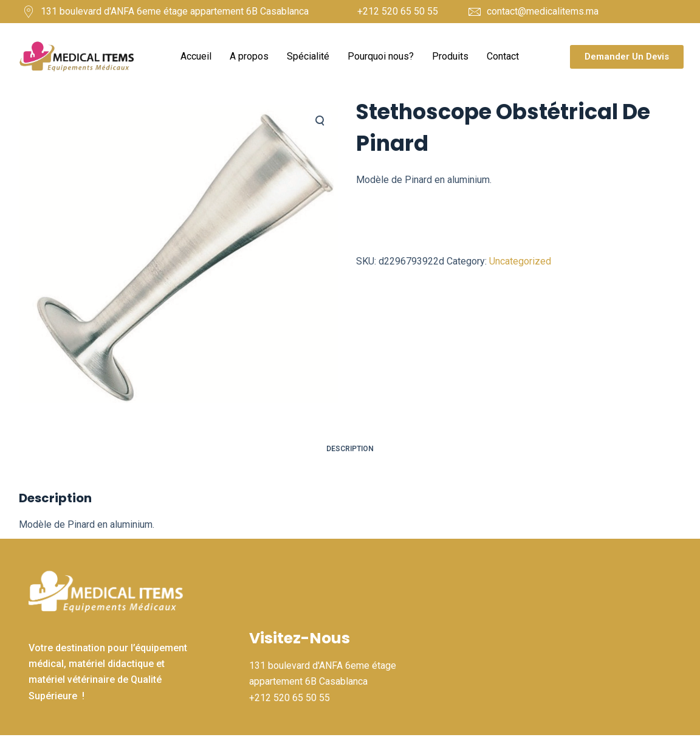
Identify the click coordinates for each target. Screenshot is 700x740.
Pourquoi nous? (381, 56)
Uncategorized (520, 261)
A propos (249, 56)
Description (350, 449)
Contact (503, 56)
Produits (450, 56)
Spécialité (308, 56)
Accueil (196, 56)
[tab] (350, 449)
